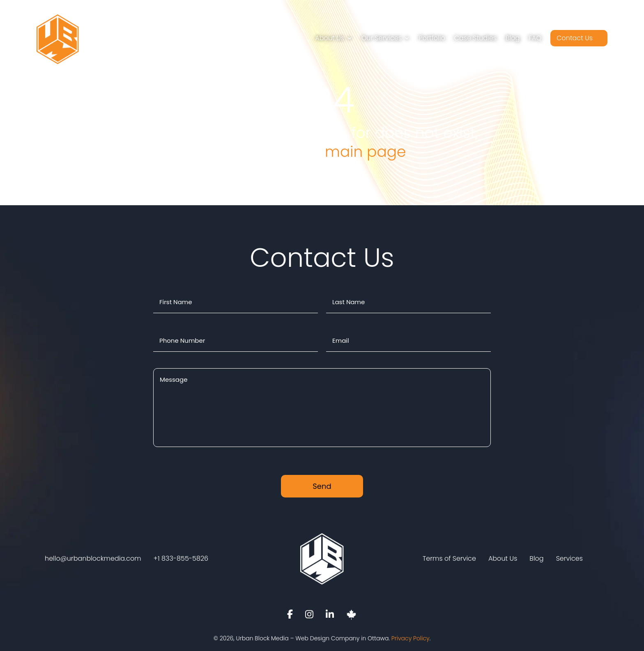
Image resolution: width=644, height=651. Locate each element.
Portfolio (432, 38)
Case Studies (475, 38)
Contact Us (575, 38)
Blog (513, 38)
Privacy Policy (411, 638)
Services (569, 559)
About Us (329, 38)
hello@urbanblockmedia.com (93, 559)
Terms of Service (449, 559)
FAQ (535, 38)
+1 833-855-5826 (181, 559)
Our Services (382, 38)
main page (365, 152)
